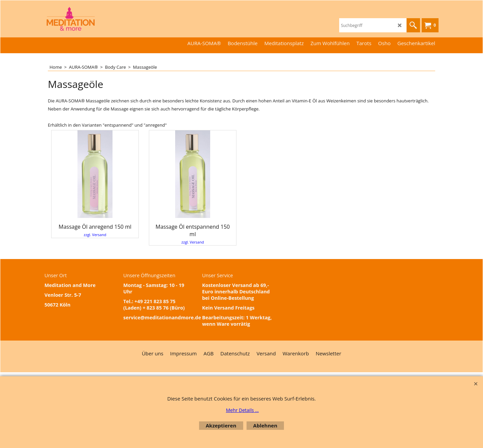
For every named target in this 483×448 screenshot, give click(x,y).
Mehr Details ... (243, 410)
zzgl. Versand (95, 235)
